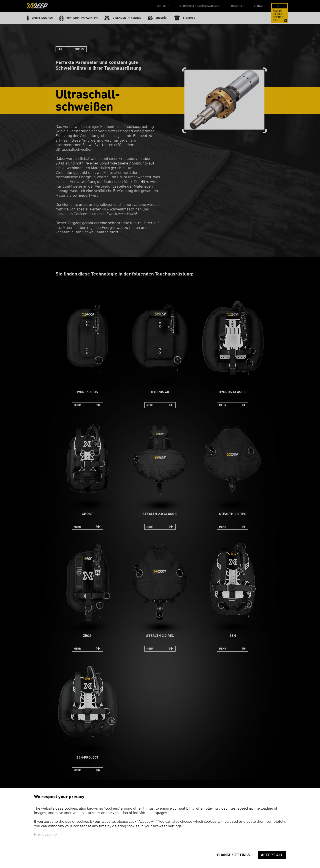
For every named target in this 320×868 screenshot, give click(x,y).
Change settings (234, 855)
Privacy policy (45, 835)
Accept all (272, 855)
